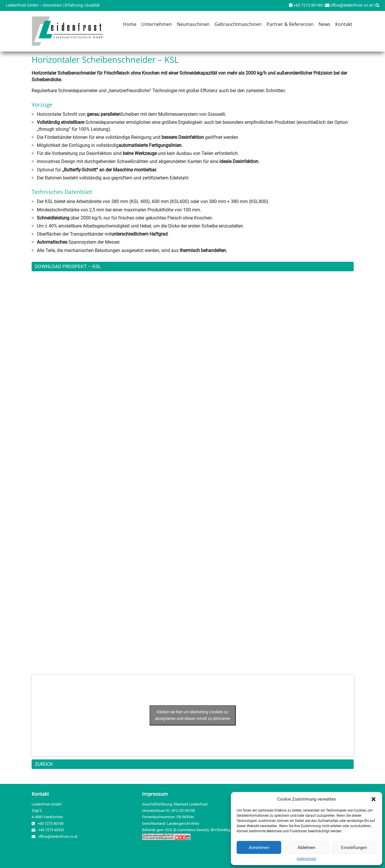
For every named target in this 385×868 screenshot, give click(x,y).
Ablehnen (307, 848)
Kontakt (344, 24)
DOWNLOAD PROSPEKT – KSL (68, 266)
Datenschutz (307, 859)
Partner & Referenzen (290, 24)
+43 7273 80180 (306, 5)
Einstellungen (354, 848)
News (324, 24)
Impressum (155, 794)
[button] (373, 799)
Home (130, 24)
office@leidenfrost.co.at (349, 5)
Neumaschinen (193, 24)
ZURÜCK (44, 764)
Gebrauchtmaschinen (238, 24)
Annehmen (259, 848)
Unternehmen (157, 24)
